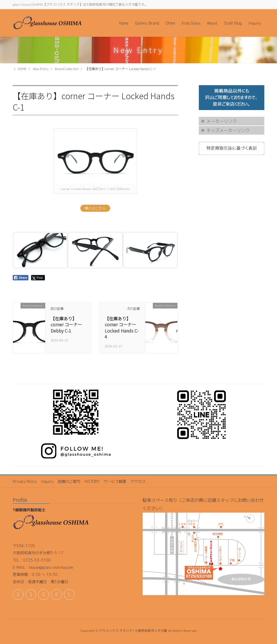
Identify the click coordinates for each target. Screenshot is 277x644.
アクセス (138, 481)
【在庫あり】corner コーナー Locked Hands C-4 (122, 328)
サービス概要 (115, 481)
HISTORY (92, 481)
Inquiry (47, 481)
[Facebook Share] (21, 278)
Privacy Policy (25, 481)
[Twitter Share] (38, 278)
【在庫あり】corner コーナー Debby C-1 (66, 325)
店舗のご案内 (69, 481)
